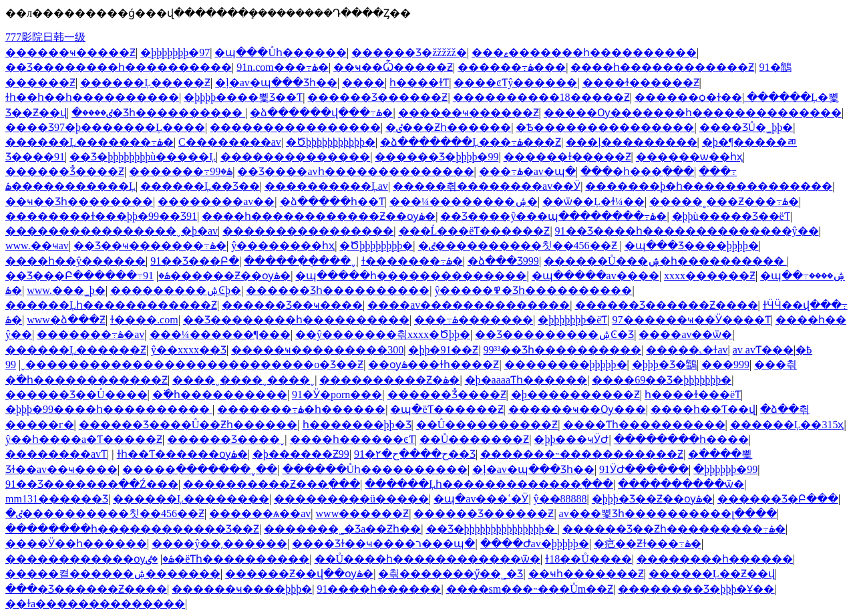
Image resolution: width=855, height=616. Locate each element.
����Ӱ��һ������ (76, 544)
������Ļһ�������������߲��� (489, 484)
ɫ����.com (144, 320)
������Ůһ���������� (375, 469)
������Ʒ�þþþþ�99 (437, 157)
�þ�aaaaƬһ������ (526, 380)
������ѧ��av (260, 513)
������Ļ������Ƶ (76, 350)
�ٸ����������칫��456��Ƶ (519, 246)
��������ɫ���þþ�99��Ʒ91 (101, 216)
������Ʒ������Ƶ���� (667, 305)
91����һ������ (379, 589)
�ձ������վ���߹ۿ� (321, 113)
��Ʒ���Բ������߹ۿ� (88, 276)
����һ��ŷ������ (75, 261)
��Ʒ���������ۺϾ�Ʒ (554, 334)
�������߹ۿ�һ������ (301, 409)
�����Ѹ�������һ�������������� (693, 113)
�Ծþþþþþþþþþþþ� (331, 142)
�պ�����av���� (595, 276)
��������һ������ (715, 559)
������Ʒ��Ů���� (76, 395)
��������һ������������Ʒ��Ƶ (132, 529)
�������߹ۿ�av (91, 334)
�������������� (295, 157)
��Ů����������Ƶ (487, 425)
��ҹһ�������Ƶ (586, 574)
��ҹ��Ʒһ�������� (79, 201)
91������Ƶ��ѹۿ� (217, 276)
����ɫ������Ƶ (641, 83)
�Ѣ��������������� (605, 127)
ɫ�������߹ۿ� (412, 261)
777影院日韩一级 (45, 37)
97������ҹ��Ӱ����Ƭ (692, 320)
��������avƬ (56, 454)
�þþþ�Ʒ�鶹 (664, 364)
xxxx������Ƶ (710, 276)
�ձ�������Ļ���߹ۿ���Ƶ (471, 142)
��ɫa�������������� (95, 604)
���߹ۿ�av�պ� (527, 171)
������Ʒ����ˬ (226, 439)
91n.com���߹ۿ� (283, 67)
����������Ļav (326, 186)
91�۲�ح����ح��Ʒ (415, 454)
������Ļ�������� (191, 499)
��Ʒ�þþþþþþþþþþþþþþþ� (492, 529)
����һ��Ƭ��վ (703, 409)
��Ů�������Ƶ (475, 439)
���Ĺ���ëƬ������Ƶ (475, 231)
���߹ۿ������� (474, 320)
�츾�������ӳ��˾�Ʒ (451, 574)
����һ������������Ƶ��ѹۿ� (319, 216)
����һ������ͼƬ (352, 439)
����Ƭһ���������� (644, 425)
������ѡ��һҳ (689, 157)
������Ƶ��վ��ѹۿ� (299, 574)
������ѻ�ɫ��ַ (688, 97)
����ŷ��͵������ (219, 544)
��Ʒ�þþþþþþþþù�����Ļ (143, 157)
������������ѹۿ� (90, 559)
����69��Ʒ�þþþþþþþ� (662, 380)
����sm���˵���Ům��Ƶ (530, 589)
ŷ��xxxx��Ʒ (189, 350)
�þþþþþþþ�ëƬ (572, 320)
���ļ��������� (631, 142)
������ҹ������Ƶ (469, 113)
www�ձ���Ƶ (66, 320)
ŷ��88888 (560, 499)
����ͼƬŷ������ (515, 83)
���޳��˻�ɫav (687, 350)
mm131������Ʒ (57, 499)
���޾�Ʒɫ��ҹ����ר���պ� (383, 544)
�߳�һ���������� (220, 395)
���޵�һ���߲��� (637, 171)
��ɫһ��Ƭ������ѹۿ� (182, 454)
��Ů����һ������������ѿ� (428, 559)
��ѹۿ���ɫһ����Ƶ (434, 364)
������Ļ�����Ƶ (145, 83)
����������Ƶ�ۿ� (389, 380)
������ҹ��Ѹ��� (577, 409)
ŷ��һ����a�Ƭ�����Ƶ (84, 439)
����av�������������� (469, 305)
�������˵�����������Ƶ (582, 454)
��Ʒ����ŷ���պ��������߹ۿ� (553, 216)
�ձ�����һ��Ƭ (332, 201)
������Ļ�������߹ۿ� (90, 142)
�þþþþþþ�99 (725, 469)
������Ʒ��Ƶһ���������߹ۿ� (674, 529)
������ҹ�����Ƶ (70, 52)
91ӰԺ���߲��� (644, 469)
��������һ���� (681, 439)
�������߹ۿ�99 (181, 171)
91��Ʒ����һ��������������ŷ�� (687, 231)
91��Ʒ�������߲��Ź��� (92, 484)
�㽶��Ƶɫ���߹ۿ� (648, 544)
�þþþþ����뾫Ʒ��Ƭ (243, 97)
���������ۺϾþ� (176, 290)
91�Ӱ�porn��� (337, 395)
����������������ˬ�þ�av (112, 231)
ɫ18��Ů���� (588, 559)
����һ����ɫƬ (419, 83)
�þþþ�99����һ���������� (109, 409)
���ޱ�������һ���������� (584, 52)
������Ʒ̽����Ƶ (65, 171)
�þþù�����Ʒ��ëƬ (731, 216)
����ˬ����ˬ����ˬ (243, 380)
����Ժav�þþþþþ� (535, 544)
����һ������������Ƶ (662, 67)
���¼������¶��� (220, 334)
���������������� (295, 127)
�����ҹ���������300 (317, 350)
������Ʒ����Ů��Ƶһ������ (188, 425)
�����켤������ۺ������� (113, 574)
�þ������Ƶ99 (301, 454)
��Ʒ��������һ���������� (119, 67)
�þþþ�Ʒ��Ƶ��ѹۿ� (652, 499)
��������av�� (216, 201)
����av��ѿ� (685, 334)
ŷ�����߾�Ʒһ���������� (533, 290)
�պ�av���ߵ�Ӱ (481, 499)
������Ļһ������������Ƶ (111, 305)
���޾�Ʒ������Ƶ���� (86, 589)
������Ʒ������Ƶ (377, 97)
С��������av (230, 142)
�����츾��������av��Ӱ (487, 186)
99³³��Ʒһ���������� (563, 350)
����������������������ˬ (141, 364)
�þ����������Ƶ (575, 395)
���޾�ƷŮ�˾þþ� (746, 127)
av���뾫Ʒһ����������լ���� (668, 513)
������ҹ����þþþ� (242, 589)
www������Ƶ (363, 513)
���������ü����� (351, 499)
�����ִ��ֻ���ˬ (300, 261)
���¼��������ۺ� (464, 201)
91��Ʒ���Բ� (195, 261)
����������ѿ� (681, 484)
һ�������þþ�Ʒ (357, 425)
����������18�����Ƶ (541, 97)
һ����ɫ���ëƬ (693, 395)
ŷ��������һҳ (283, 246)
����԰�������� (363, 83)
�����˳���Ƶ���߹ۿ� (724, 201)
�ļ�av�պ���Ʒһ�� (276, 83)
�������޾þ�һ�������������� (709, 186)
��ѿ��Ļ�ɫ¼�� (593, 201)
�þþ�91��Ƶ (443, 350)
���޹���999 (725, 364)
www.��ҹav (37, 246)
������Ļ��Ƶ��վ (712, 574)
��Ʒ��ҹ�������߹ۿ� (150, 246)
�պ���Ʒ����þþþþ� (692, 246)
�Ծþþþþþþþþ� (376, 246)
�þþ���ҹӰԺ (571, 439)
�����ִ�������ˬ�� (200, 469)
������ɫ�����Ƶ (567, 157)
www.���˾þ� (66, 290)
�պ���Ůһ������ (281, 52)
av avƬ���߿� (773, 350)
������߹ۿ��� (512, 67)
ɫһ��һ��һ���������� (92, 97)
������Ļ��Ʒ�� (200, 186)
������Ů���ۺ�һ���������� (665, 261)
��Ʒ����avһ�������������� (355, 171)
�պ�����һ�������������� (411, 276)
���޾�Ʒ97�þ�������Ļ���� (105, 127)
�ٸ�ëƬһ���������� (227, 559)
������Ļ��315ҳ (787, 425)
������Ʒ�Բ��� (778, 499)
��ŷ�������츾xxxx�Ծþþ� (383, 334)
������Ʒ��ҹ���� (292, 305)
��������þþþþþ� (566, 364)
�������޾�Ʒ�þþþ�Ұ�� (696, 589)
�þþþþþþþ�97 (175, 52)
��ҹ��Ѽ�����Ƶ (393, 67)
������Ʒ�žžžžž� (409, 52)
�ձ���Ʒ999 (503, 261)
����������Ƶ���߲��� (272, 484)
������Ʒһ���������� (338, 290)
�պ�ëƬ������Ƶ (447, 409)
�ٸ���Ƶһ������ (448, 127)
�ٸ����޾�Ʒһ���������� (158, 113)
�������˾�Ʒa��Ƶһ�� (342, 529)
